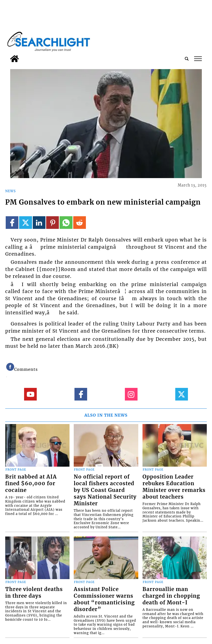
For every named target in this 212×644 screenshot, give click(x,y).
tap (198, 59)
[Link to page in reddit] (80, 223)
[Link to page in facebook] (12, 223)
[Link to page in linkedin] (39, 223)
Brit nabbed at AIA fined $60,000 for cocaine (31, 483)
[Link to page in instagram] (131, 394)
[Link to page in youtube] (30, 394)
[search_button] (187, 59)
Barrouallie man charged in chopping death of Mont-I (171, 596)
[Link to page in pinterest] (53, 223)
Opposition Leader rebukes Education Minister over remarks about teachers (174, 487)
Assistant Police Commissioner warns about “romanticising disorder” (104, 599)
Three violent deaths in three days (34, 593)
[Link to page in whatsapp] (66, 223)
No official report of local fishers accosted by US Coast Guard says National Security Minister (105, 490)
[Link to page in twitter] (25, 223)
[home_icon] (15, 59)
